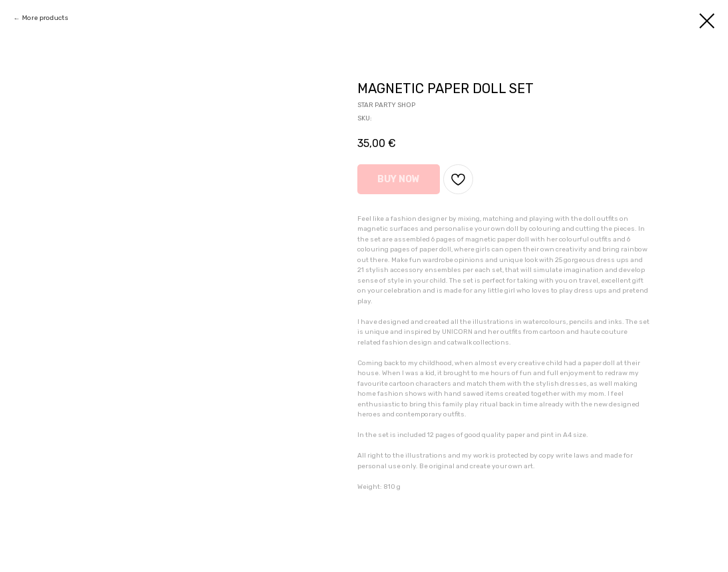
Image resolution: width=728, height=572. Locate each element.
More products (45, 18)
